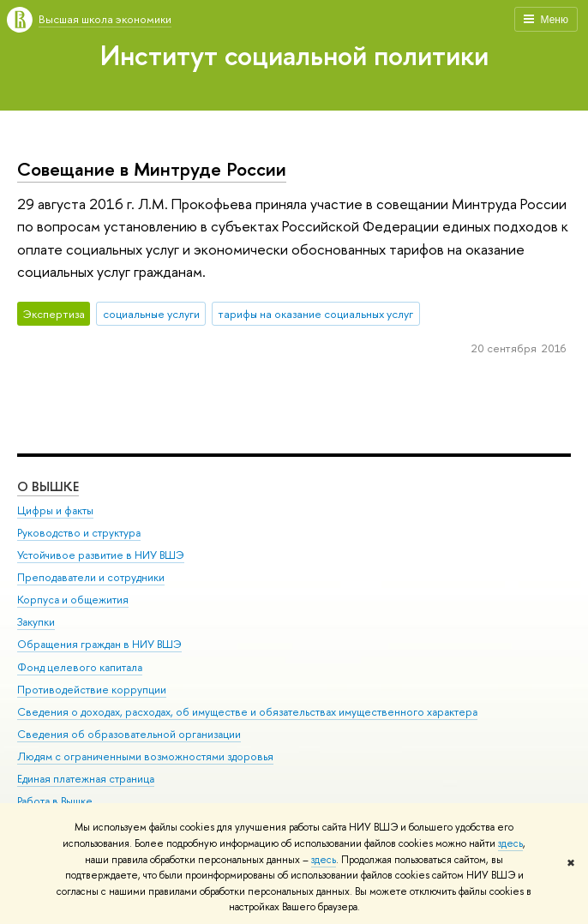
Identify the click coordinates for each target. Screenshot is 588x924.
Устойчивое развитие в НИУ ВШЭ (101, 555)
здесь (510, 843)
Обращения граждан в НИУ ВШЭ (99, 644)
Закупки (36, 622)
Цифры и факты (55, 510)
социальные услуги (151, 314)
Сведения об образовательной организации (129, 734)
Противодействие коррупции (92, 690)
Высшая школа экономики (105, 19)
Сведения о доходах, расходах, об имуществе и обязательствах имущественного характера (247, 712)
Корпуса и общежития (73, 600)
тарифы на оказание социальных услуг (315, 314)
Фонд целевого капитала (80, 667)
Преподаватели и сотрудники (91, 577)
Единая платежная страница (86, 779)
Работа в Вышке (55, 801)
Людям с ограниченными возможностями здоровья (145, 756)
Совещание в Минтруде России (152, 169)
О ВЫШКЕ (48, 486)
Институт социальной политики (294, 55)
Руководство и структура (79, 533)
